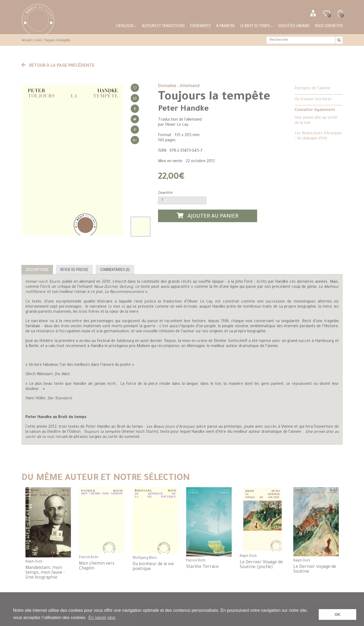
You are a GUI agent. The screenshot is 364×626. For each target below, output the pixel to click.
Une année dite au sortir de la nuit (316, 121)
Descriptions (37, 270)
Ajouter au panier (208, 216)
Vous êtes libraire (294, 26)
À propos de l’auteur (313, 89)
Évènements (200, 26)
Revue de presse (74, 270)
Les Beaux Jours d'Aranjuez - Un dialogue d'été (318, 136)
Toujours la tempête (57, 40)
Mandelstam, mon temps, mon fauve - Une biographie (45, 573)
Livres (38, 40)
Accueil (27, 40)
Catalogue (126, 26)
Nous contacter (329, 26)
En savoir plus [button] (102, 618)
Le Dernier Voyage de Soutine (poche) (261, 565)
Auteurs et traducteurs (163, 26)
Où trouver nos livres (313, 100)
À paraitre (226, 26)
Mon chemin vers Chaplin (97, 566)
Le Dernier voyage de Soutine (315, 569)
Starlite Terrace (202, 567)
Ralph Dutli (34, 562)
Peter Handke (183, 109)
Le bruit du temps (256, 26)
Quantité (165, 193)
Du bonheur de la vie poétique (153, 567)
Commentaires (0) (115, 270)
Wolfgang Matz (145, 558)
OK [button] (337, 614)
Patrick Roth (89, 558)
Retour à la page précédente (58, 66)
